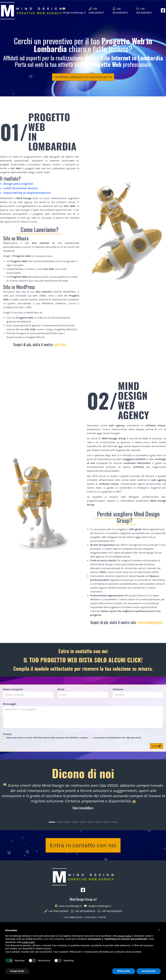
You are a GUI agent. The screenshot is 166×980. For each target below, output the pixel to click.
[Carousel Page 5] (83, 822)
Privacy (7, 734)
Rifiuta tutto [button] (124, 971)
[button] (159, 930)
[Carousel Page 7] (99, 822)
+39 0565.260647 (96, 11)
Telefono (118, 689)
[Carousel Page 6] (91, 822)
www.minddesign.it (150, 622)
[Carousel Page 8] (106, 822)
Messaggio (10, 704)
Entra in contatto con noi (83, 845)
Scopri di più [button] (17, 971)
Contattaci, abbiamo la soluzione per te (83, 77)
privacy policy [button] (124, 936)
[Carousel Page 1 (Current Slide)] (52, 822)
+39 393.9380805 (120, 11)
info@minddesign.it (74, 11)
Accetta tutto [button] (149, 971)
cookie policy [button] (28, 942)
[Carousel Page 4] (75, 822)
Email (61, 689)
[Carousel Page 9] (114, 822)
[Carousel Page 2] (60, 822)
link (90, 738)
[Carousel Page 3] (67, 822)
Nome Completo (13, 689)
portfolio (60, 344)
